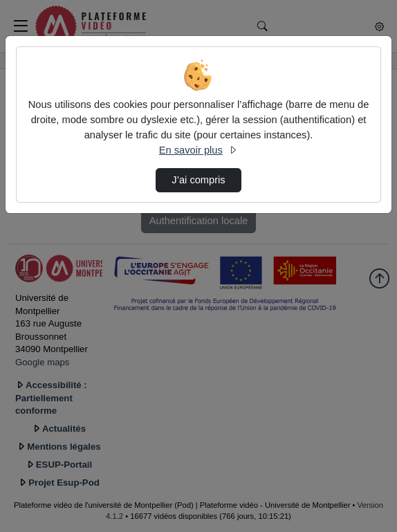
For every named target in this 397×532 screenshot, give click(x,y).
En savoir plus (198, 150)
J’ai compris (198, 180)
